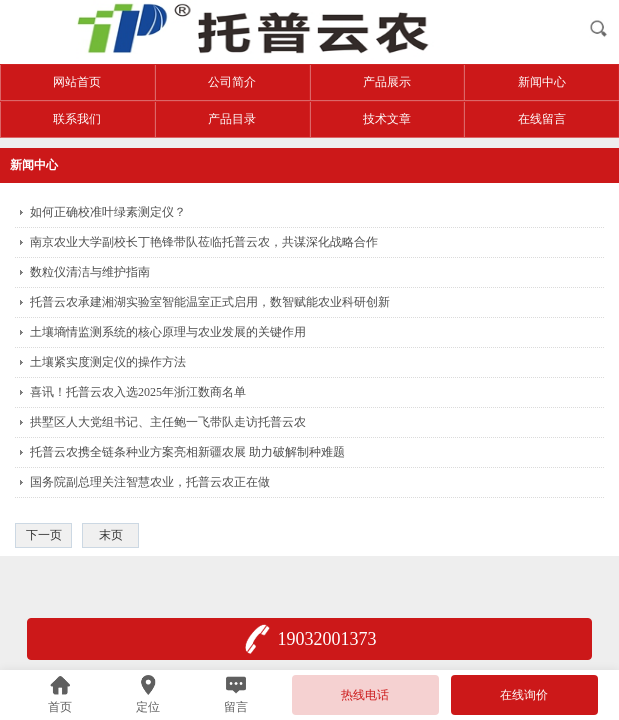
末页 (111, 535)
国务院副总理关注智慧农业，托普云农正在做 (150, 482)
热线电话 (365, 695)
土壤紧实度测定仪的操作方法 (108, 362)
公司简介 (232, 82)
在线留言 (542, 119)
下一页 (44, 535)
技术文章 (387, 119)
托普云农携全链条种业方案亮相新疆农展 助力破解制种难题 (187, 452)
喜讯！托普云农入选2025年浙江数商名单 (138, 392)
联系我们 (77, 119)
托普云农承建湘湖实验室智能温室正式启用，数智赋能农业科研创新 (210, 302)
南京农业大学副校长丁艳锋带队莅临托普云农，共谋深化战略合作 (204, 242)
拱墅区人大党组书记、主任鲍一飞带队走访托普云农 (168, 422)
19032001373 (327, 639)
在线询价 (524, 695)
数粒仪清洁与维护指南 (90, 272)
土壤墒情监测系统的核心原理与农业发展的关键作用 (168, 332)
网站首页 (77, 82)
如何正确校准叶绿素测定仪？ (108, 212)
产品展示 (387, 82)
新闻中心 (542, 82)
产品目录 (232, 119)
